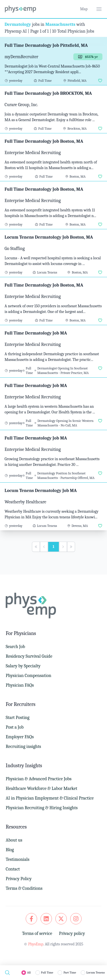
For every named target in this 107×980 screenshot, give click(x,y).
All (29, 972)
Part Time (70, 972)
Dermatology (18, 24)
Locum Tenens (96, 972)
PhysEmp (36, 944)
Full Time (47, 972)
